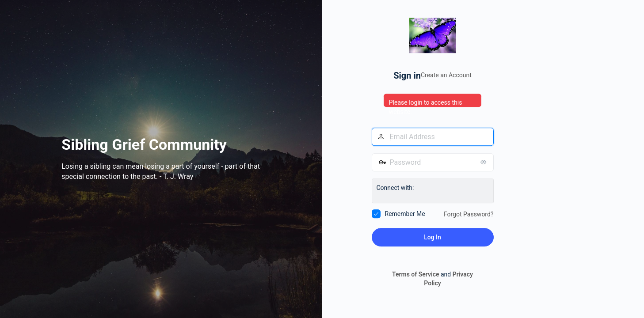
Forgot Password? (469, 214)
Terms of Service (415, 275)
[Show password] (485, 162)
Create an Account (446, 75)
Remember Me (405, 214)
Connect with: (395, 188)
